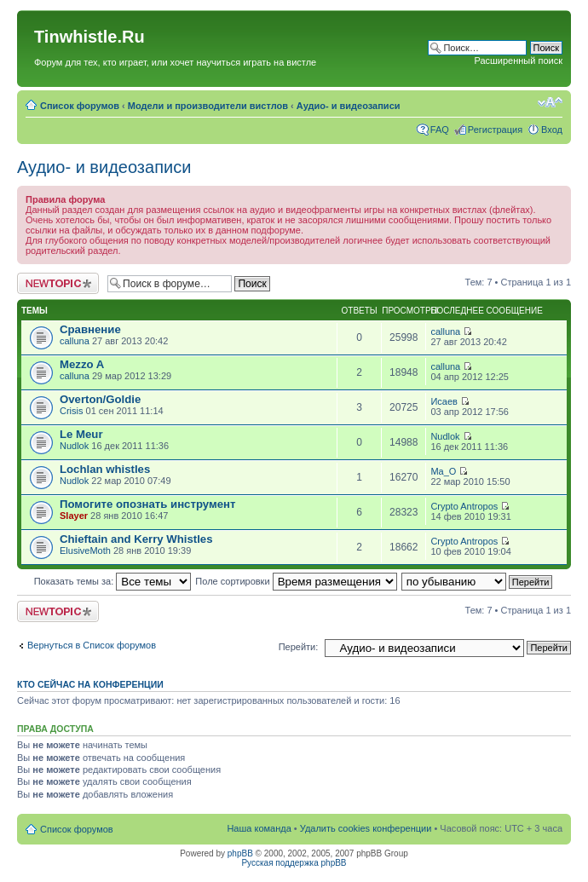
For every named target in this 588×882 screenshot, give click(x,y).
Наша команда (259, 828)
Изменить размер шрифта (550, 102)
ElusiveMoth (85, 551)
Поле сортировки (296, 581)
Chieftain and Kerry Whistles (136, 539)
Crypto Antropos (464, 506)
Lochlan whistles (105, 469)
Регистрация (495, 130)
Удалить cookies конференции (366, 828)
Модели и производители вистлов (208, 106)
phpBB (240, 853)
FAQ (440, 130)
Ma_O (443, 471)
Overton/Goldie (100, 399)
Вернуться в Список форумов (92, 645)
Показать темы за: (113, 581)
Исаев (444, 401)
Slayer (74, 516)
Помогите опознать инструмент (147, 504)
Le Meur (81, 434)
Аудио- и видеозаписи (349, 106)
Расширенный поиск (518, 61)
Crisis (72, 411)
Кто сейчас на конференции (90, 684)
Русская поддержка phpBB (294, 863)
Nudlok (74, 446)
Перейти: (299, 647)
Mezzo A (82, 364)
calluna (75, 341)
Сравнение (90, 329)
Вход (552, 130)
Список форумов (80, 106)
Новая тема (58, 283)
